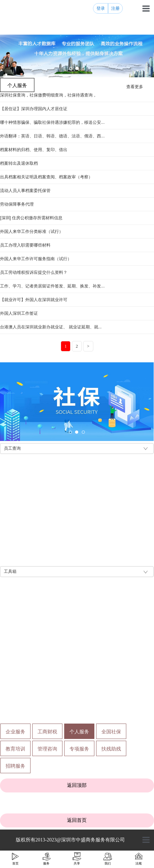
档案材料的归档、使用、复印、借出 (34, 150)
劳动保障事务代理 (17, 204)
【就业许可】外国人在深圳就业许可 (34, 300)
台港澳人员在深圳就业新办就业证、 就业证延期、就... (51, 327)
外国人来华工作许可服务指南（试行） (36, 259)
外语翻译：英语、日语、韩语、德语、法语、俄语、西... (52, 136)
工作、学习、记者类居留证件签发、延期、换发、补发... (52, 286)
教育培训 (15, 749)
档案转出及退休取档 (19, 163)
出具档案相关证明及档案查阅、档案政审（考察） (46, 177)
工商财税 (47, 732)
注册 (115, 8)
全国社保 (111, 732)
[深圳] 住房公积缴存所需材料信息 (31, 218)
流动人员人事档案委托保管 (25, 191)
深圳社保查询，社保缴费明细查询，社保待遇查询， (48, 95)
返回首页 (77, 820)
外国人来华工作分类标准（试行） (32, 232)
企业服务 (15, 732)
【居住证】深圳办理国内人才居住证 (34, 109)
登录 (101, 8)
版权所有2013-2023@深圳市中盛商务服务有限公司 (71, 840)
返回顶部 (77, 785)
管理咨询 (47, 749)
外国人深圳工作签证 (19, 313)
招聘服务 (15, 766)
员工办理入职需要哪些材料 (25, 245)
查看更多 (135, 87)
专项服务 (79, 749)
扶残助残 (111, 749)
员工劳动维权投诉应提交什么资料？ (34, 272)
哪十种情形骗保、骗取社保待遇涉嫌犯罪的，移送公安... (52, 122)
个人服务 (79, 732)
